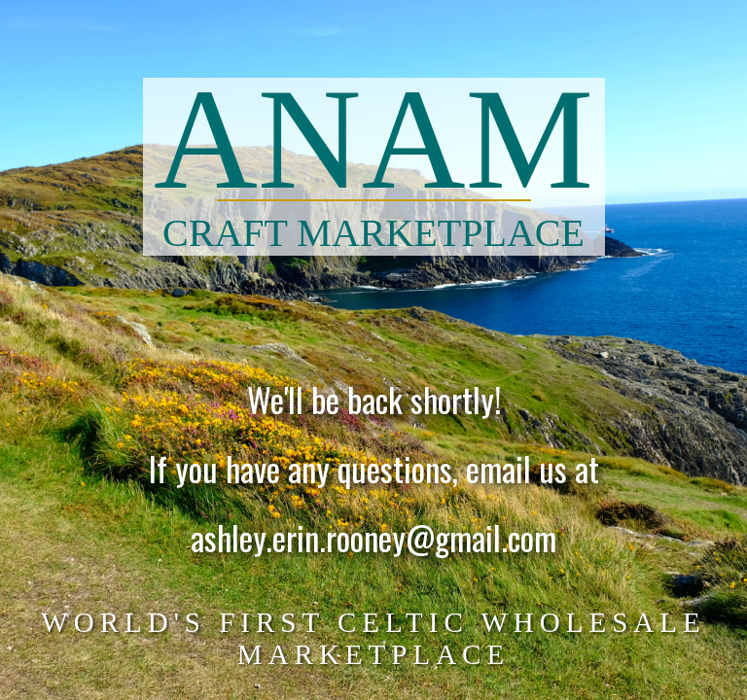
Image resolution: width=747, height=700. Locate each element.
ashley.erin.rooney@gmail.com (373, 540)
